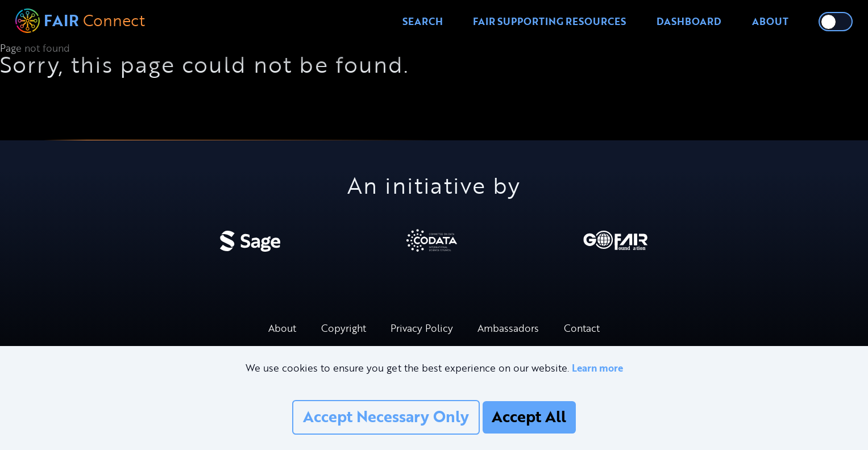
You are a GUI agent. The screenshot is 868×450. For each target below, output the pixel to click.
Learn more (597, 368)
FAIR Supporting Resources (549, 22)
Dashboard (689, 22)
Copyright (344, 328)
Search (423, 22)
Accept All (529, 416)
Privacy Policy (422, 328)
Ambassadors (508, 328)
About (770, 22)
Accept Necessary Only (386, 416)
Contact (582, 328)
